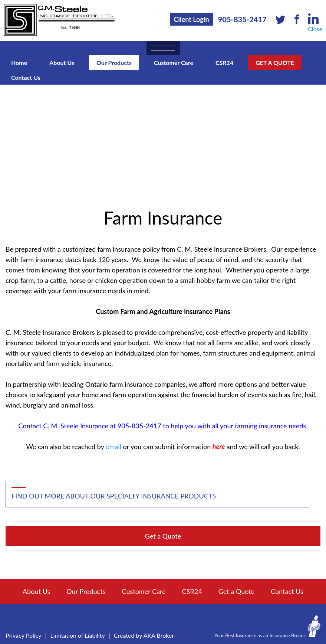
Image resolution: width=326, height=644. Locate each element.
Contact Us (26, 77)
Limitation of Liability (78, 635)
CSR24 (224, 63)
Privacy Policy (24, 635)
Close (315, 29)
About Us (62, 63)
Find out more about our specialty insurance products (114, 496)
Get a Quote (275, 63)
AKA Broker (159, 635)
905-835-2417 (242, 19)
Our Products (114, 63)
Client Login (192, 19)
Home (19, 63)
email (113, 447)
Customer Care (174, 63)
